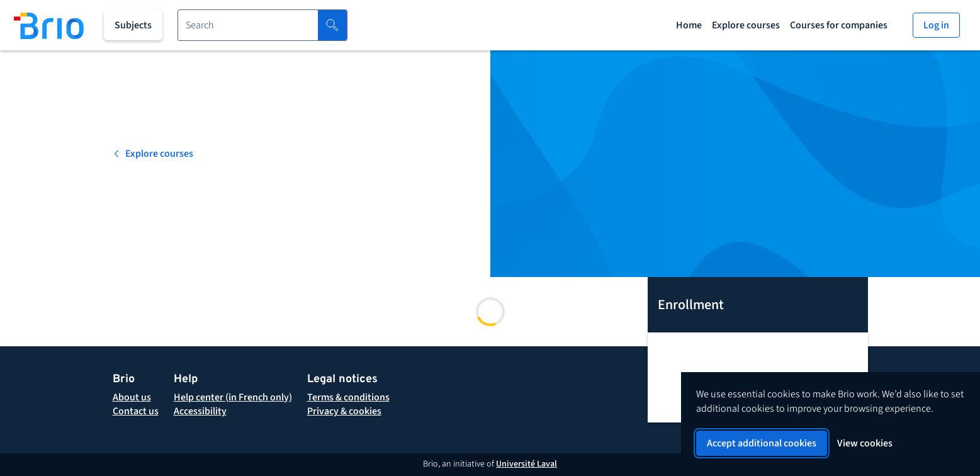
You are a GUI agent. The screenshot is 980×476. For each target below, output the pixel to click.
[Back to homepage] (49, 25)
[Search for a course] (248, 25)
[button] (348, 397)
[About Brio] (132, 397)
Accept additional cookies (762, 443)
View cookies (865, 443)
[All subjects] (133, 25)
